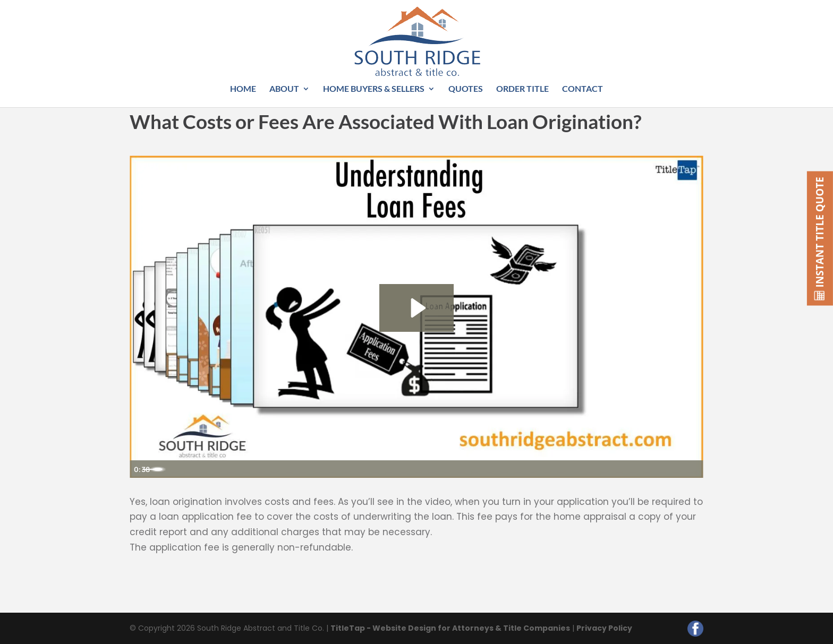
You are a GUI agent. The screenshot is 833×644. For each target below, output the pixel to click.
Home (243, 89)
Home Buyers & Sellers (374, 89)
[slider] (404, 468)
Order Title (522, 89)
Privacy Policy (604, 628)
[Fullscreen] (691, 468)
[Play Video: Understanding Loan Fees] (417, 307)
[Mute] (644, 468)
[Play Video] (142, 468)
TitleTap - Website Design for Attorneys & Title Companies (450, 628)
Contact (583, 89)
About (284, 89)
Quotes (466, 89)
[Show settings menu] (668, 468)
